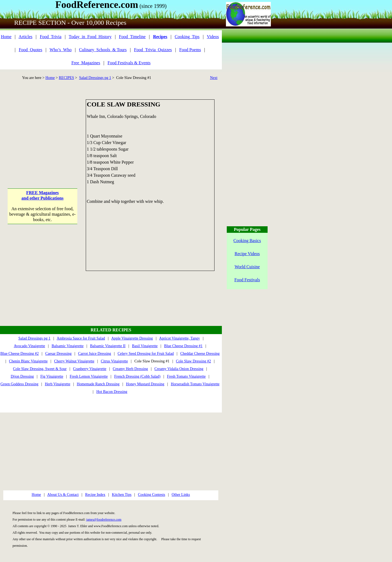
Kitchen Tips (122, 495)
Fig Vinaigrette (52, 376)
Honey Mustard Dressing (145, 384)
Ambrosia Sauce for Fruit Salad (81, 338)
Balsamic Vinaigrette (67, 346)
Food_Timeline (132, 37)
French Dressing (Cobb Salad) (137, 376)
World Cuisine (247, 267)
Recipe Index (95, 495)
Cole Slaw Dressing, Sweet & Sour (40, 369)
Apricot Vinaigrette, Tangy (180, 338)
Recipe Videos (247, 254)
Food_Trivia (50, 37)
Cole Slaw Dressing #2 (193, 361)
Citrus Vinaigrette (114, 361)
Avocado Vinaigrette (30, 346)
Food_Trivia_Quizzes (153, 50)
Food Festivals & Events (129, 63)
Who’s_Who (61, 50)
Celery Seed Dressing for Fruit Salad (146, 354)
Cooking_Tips (187, 37)
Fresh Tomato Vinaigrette (186, 376)
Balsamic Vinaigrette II (108, 346)
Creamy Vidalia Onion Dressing (179, 369)
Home (6, 37)
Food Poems (190, 50)
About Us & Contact (63, 495)
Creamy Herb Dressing (130, 369)
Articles (25, 37)
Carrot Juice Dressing (95, 354)
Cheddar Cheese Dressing (200, 354)
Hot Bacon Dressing (112, 392)
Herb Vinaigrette (58, 384)
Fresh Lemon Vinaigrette (89, 376)
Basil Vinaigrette (145, 346)
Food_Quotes (30, 50)
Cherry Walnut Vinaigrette (74, 361)
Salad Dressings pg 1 (95, 78)
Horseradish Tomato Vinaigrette (195, 384)
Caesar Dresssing (58, 354)
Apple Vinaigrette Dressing (132, 338)
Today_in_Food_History (90, 37)
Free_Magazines (86, 63)
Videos (213, 37)
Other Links (181, 495)
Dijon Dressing (22, 376)
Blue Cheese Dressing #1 (183, 346)
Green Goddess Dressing (19, 384)
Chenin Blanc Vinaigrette (28, 361)
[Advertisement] (43, 133)
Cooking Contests (152, 495)
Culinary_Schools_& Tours (103, 50)
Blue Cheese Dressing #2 (19, 354)
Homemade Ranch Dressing (98, 384)
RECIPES (66, 78)
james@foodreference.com (104, 520)
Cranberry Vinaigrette (90, 369)
